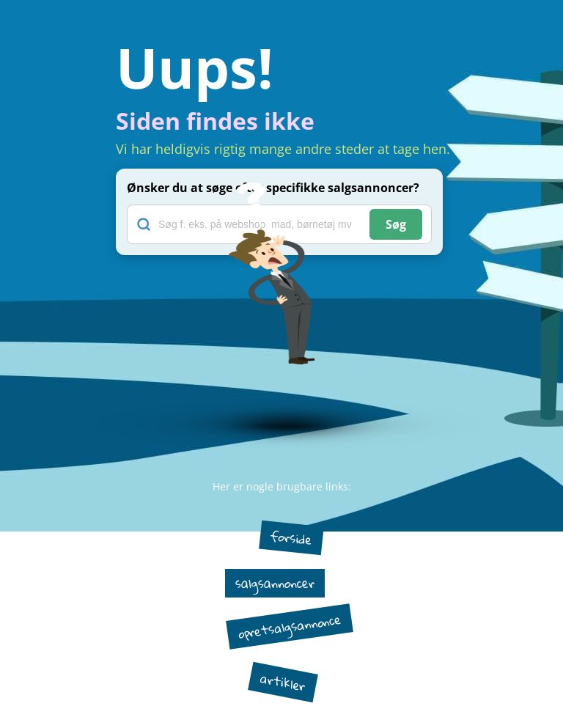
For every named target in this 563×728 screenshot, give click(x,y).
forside (291, 538)
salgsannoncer (275, 583)
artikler (283, 682)
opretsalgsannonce (289, 626)
